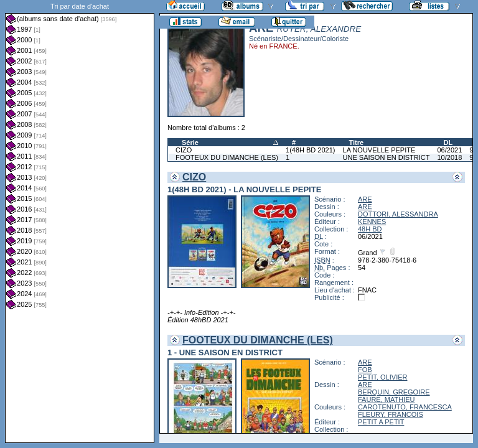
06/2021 (449, 150)
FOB (365, 370)
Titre (357, 142)
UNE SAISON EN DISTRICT (387, 157)
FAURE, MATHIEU (386, 399)
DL (448, 142)
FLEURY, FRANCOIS (391, 414)
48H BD (370, 229)
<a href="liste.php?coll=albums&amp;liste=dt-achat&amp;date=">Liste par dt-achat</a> (80, 222)
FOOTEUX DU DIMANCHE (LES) (227, 157)
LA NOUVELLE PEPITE (379, 150)
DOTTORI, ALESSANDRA (398, 214)
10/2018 (449, 157)
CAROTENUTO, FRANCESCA (405, 407)
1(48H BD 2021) (311, 150)
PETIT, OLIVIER (382, 377)
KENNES (372, 222)
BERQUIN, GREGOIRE (394, 392)
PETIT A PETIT (381, 422)
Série (190, 142)
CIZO (184, 150)
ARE (365, 199)
